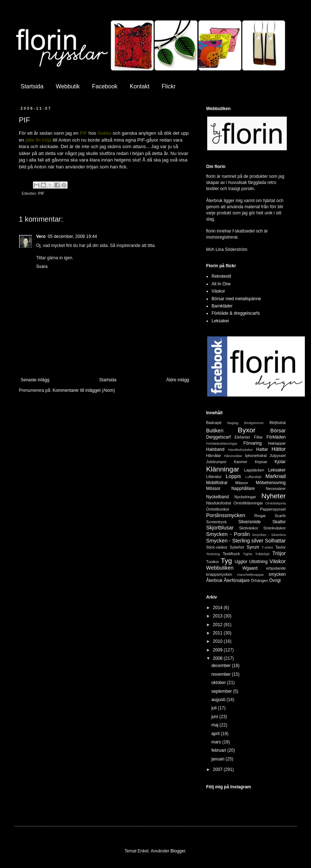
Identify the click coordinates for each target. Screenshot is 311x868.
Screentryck (216, 522)
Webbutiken (220, 568)
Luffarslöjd (254, 477)
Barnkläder (222, 306)
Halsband (215, 449)
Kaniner (241, 462)
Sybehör (237, 547)
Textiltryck (231, 554)
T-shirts (267, 547)
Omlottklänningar (248, 503)
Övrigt (275, 580)
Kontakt (140, 86)
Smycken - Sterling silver (235, 541)
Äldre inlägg (178, 380)
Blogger (178, 851)
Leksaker (220, 321)
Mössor (213, 488)
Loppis (233, 476)
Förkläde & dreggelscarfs (236, 313)
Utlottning (258, 562)
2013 (218, 616)
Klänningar (223, 469)
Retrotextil (221, 276)
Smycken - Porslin (228, 534)
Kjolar (280, 462)
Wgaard (250, 568)
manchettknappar (250, 575)
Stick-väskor (217, 547)
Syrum (253, 547)
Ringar (260, 516)
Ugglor (241, 562)
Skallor (279, 522)
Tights (248, 554)
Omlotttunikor (218, 509)
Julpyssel (278, 456)
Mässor (241, 483)
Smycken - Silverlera (269, 535)
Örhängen (259, 580)
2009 (218, 650)
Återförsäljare (237, 580)
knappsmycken (219, 574)
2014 (218, 608)
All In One (221, 284)
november (221, 674)
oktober (219, 683)
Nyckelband (218, 497)
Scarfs (280, 516)
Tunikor (213, 562)
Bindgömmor (254, 423)
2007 (218, 770)
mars (217, 742)
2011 (218, 633)
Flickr (169, 86)
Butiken (215, 431)
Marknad (276, 476)
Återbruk (214, 580)
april (216, 734)
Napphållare (243, 488)
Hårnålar (214, 456)
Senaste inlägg (35, 380)
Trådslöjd (262, 554)
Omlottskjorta (275, 503)
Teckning (213, 554)
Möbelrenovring (271, 483)
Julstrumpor (216, 462)
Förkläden (276, 437)
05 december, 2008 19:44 (72, 236)
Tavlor (280, 547)
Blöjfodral (278, 423)
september (222, 691)
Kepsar (261, 462)
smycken (277, 574)
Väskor (218, 291)
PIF (41, 193)
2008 (218, 658)
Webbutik (68, 86)
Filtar (258, 437)
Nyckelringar (245, 497)
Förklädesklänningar (222, 443)
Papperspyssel (273, 509)
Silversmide (250, 522)
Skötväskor (249, 528)
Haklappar (277, 443)
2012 (218, 625)
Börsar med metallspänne (236, 299)
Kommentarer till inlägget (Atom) (84, 390)
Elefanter (242, 437)
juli (214, 708)
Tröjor (279, 553)
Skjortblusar (220, 528)
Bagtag (233, 423)
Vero (41, 236)
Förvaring (253, 443)
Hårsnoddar (233, 456)
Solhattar (275, 541)
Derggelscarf (218, 437)
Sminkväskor (274, 528)
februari (219, 750)
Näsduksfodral (219, 503)
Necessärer (276, 488)
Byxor (247, 430)
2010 (218, 641)
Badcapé (214, 423)
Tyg (227, 561)
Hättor (279, 449)
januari (218, 759)
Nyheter (274, 496)
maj (215, 725)
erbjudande (276, 568)
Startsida (32, 86)
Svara (42, 267)
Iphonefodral (256, 456)
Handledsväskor (240, 450)
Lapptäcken (254, 470)
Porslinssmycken (226, 515)
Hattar (262, 449)
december (221, 666)
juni (215, 717)
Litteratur (214, 477)
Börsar (278, 431)
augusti (219, 700)
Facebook (105, 86)
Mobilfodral (217, 483)
